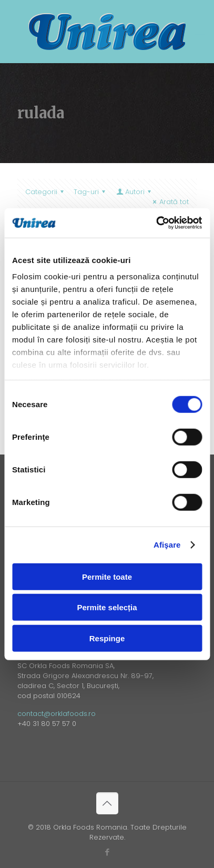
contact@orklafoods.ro (57, 714)
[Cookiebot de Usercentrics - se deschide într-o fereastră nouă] (156, 223)
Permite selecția (107, 607)
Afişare (167, 545)
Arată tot (169, 202)
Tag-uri (91, 192)
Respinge (107, 638)
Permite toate (107, 576)
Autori (134, 192)
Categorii (46, 192)
